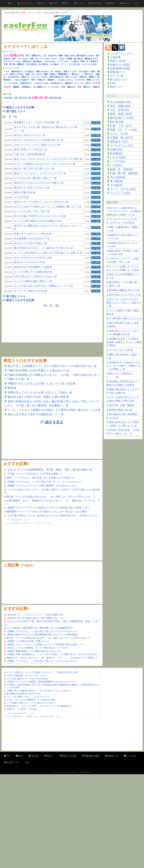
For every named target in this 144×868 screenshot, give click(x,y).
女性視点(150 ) (57, 83)
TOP (10, 3)
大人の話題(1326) (120, 102)
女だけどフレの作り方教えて (29, 243)
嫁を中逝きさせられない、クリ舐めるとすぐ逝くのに (42, 248)
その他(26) (54, 64)
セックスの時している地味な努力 (32, 272)
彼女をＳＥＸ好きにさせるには (30, 188)
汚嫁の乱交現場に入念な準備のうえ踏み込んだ (37, 370)
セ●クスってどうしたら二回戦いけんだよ (36, 145)
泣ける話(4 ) (84, 71)
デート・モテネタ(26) (70, 64)
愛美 (11, 388)
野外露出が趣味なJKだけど (123, 290)
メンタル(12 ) (54, 87)
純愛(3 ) (92, 77)
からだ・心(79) (58, 59)
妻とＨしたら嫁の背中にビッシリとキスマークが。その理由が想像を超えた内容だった (124, 211)
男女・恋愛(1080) (33, 56)
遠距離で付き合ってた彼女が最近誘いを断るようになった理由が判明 (124, 342)
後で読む (41, 3)
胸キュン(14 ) (72, 77)
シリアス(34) (62, 61)
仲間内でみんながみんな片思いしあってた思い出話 (40, 383)
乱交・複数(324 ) (69, 87)
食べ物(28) (44, 64)
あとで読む (96, 123)
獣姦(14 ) (52, 80)
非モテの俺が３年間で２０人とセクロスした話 (39, 216)
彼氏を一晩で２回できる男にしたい (33, 169)
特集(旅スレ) (124, 3)
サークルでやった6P (119, 350)
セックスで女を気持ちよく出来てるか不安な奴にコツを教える (47, 253)
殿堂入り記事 (118, 61)
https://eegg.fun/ (72, 772)
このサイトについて (25, 3)
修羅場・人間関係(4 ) (22, 87)
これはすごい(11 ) (65, 80)
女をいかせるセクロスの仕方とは (32, 258)
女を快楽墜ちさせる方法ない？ (30, 239)
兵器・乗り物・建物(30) (14, 64)
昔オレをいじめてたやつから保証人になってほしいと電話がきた (124, 303)
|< (5, 117)
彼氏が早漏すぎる (23, 192)
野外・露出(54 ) (84, 87)
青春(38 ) (83, 77)
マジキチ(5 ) (80, 80)
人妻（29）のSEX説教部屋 (28, 154)
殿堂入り (66, 3)
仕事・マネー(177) (20, 59)
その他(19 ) (30, 71)
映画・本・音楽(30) (89, 61)
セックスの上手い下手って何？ (30, 211)
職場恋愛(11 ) (64, 74)
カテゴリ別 (79, 3)
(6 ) (52, 71)
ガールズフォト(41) (12, 61)
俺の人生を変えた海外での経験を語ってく (34, 414)
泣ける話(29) (32, 64)
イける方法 (20, 197)
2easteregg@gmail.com (86, 772)
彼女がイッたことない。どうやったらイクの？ (39, 173)
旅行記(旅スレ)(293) (85, 56)
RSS (136, 3)
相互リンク (117, 87)
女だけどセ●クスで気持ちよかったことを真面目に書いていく (46, 207)
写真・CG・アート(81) (39, 59)
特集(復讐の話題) (120, 68)
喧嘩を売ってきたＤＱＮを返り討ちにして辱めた (38, 392)
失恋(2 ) (59, 71)
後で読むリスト (119, 79)
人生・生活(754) (50, 56)
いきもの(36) (50, 61)
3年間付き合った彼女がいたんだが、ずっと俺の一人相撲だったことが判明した (124, 366)
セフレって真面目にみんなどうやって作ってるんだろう (43, 164)
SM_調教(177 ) (40, 87)
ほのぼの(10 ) (14, 77)
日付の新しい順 (10, 98)
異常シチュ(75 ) (70, 71)
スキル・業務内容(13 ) (13, 71)
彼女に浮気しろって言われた (29, 150)
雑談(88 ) (69, 83)
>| (16, 117)
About (19, 756)
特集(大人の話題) (95, 3)
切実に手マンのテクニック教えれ (32, 234)
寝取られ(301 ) (42, 71)
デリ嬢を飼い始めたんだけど (124, 318)
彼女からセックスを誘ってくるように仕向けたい (40, 202)
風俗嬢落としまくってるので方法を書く (35, 122)
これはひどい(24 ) (41, 83)
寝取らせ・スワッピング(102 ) (35, 77)
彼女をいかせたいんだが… (28, 135)
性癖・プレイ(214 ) (34, 74)
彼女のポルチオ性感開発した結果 (32, 267)
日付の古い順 (25, 98)
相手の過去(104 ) (57, 77)
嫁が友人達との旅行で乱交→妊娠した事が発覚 (37, 397)
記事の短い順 (55, 98)
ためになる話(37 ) (22, 80)
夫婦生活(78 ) (26, 83)
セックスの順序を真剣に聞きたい (32, 281)
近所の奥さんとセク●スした (123, 295)
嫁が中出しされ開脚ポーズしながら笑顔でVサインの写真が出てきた (51, 366)
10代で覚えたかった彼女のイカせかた (34, 277)
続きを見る (52, 422)
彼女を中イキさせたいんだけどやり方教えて (37, 183)
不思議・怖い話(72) (74, 59)
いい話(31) (74, 61)
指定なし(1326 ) (17, 74)
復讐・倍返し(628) (67, 56)
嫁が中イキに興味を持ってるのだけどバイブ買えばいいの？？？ (48, 226)
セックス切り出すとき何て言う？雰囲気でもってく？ (42, 286)
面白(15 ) (76, 74)
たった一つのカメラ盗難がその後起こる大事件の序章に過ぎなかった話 (52, 410)
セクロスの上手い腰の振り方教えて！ (34, 178)
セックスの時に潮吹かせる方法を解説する (36, 221)
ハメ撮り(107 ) (88, 74)
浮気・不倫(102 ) (39, 80)
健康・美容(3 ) (50, 74)
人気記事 (53, 3)
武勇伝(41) (27, 61)
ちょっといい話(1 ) (83, 83)
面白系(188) (117, 122)
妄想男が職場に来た (119, 410)
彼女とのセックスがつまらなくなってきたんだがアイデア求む (47, 159)
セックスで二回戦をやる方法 (29, 291)
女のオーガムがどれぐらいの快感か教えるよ (37, 140)
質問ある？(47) (91, 59)
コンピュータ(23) (89, 64)
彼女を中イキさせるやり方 (28, 262)
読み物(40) (38, 61)
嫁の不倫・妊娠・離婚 (120, 405)
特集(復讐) (110, 3)
